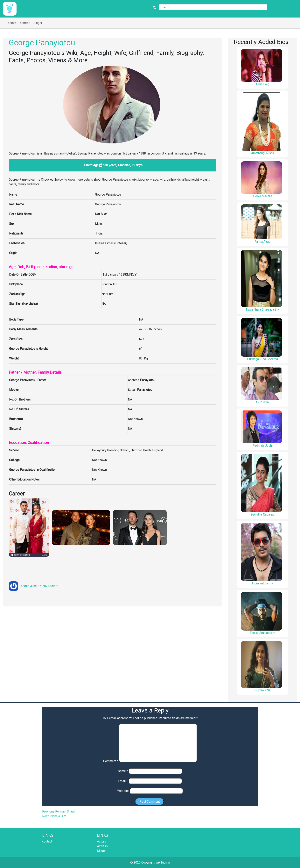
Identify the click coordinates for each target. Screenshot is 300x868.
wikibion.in (163, 862)
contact (47, 841)
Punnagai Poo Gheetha (262, 359)
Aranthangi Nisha (263, 153)
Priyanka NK (263, 690)
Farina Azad (262, 242)
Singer (38, 23)
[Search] (213, 7)
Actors (12, 23)
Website (123, 791)
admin (25, 586)
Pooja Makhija (263, 196)
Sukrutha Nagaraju (262, 514)
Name (123, 771)
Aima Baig (262, 84)
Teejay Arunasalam (262, 633)
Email (123, 781)
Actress (25, 23)
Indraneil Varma (262, 583)
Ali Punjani (262, 402)
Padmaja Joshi (263, 446)
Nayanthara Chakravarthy (262, 310)
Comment (111, 761)
